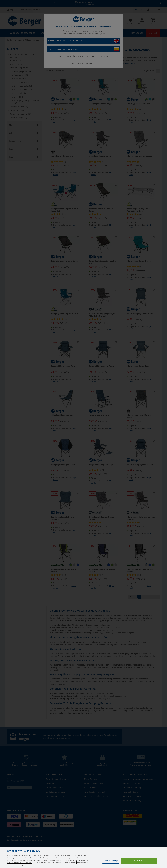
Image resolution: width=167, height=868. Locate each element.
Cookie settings (111, 861)
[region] (83, 858)
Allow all (139, 861)
